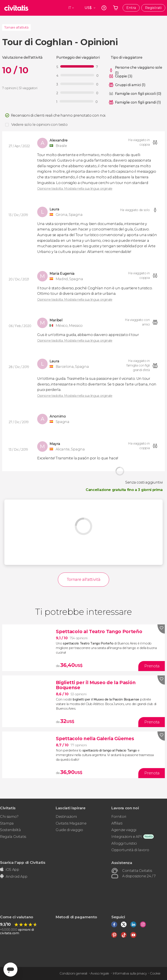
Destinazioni (66, 817)
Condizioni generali (73, 973)
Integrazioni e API (126, 837)
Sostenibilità (10, 830)
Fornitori (119, 817)
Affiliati (117, 823)
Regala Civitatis (13, 837)
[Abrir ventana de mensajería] (10, 970)
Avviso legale (100, 973)
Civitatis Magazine (71, 823)
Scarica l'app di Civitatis (23, 862)
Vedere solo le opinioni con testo (39, 125)
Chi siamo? (9, 817)
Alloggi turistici (124, 843)
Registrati (153, 8)
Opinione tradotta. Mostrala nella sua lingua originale (75, 189)
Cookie (155, 973)
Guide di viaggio (69, 830)
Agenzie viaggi (124, 830)
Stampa (7, 823)
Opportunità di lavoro (130, 850)
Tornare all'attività (16, 27)
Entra (131, 8)
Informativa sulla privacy (130, 973)
